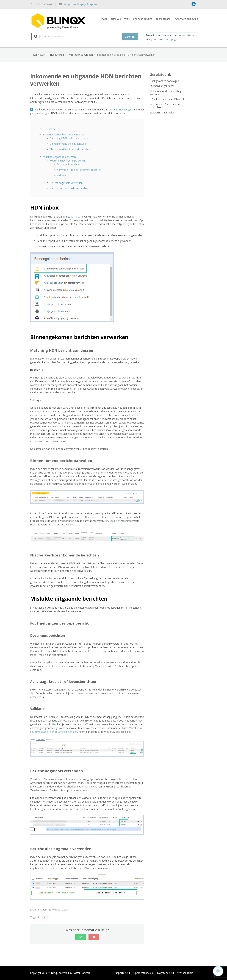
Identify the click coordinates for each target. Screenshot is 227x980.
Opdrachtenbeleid (143, 973)
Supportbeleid (122, 973)
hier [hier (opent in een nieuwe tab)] (118, 521)
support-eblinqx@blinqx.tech (81, 4)
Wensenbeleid (185, 973)
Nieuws (116, 19)
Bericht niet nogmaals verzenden (69, 188)
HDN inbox (49, 129)
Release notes (143, 19)
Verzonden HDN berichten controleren (165, 106)
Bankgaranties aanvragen (164, 81)
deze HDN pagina (123, 109)
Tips (127, 19)
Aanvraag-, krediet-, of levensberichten (79, 170)
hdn (45, 917)
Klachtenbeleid (165, 973)
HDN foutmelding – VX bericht (167, 99)
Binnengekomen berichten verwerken (64, 134)
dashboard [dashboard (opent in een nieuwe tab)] (77, 217)
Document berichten (69, 164)
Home (104, 19)
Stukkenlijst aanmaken (163, 112)
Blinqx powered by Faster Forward (71, 973)
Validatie (62, 175)
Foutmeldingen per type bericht (68, 161)
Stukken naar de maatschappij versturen (167, 93)
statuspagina (172, 39)
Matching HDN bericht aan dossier (70, 138)
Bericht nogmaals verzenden (66, 183)
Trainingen (163, 19)
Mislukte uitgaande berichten (59, 157)
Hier (54, 724)
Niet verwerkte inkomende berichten (71, 149)
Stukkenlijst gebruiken (162, 86)
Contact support (186, 19)
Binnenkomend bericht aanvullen (69, 144)
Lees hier (83, 693)
